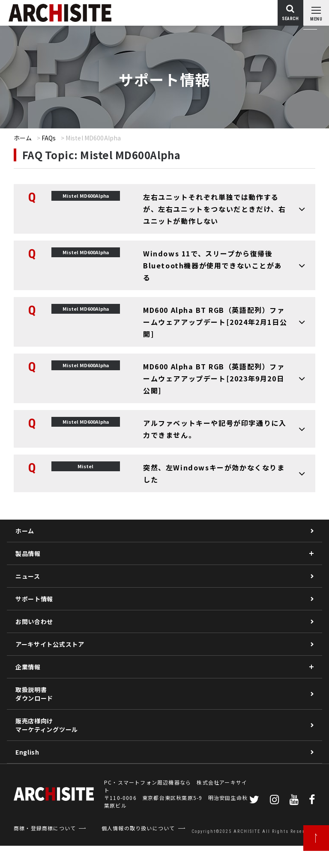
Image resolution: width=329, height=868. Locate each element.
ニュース (28, 576)
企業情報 (28, 667)
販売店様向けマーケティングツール (47, 725)
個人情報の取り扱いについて (138, 828)
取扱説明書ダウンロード (34, 694)
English (27, 752)
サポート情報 (34, 599)
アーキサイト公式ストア (50, 644)
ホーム (23, 138)
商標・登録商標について (45, 828)
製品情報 (28, 553)
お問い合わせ (34, 621)
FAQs (49, 138)
